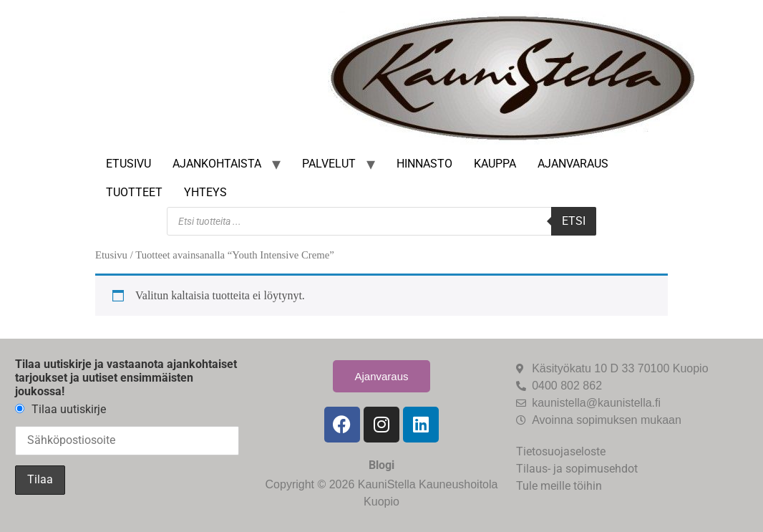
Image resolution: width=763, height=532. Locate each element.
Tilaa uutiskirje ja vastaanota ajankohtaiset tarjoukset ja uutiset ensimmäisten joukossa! (126, 378)
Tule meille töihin (559, 486)
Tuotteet (134, 192)
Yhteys (205, 192)
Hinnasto (424, 164)
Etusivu (128, 164)
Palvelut (329, 164)
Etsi (574, 221)
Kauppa (495, 164)
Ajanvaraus (573, 164)
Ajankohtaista (217, 164)
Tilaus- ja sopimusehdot (577, 469)
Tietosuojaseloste (561, 451)
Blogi (381, 465)
